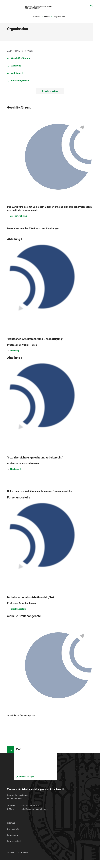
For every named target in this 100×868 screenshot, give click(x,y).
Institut (47, 17)
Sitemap (11, 823)
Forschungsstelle (20, 81)
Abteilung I (17, 66)
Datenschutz (13, 829)
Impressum (13, 835)
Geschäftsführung (21, 58)
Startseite (37, 17)
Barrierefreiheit (14, 841)
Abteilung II (17, 73)
